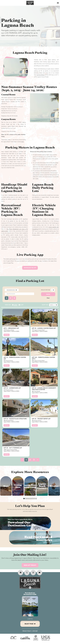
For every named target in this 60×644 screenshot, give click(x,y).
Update (48, 294)
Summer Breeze (41, 75)
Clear (48, 298)
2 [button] (10, 298)
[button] (22, 460)
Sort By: (45, 305)
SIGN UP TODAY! (30, 565)
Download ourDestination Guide (30, 594)
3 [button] (14, 298)
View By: (8, 305)
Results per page (46, 290)
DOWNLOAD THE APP (30, 268)
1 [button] (7, 298)
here (23, 142)
